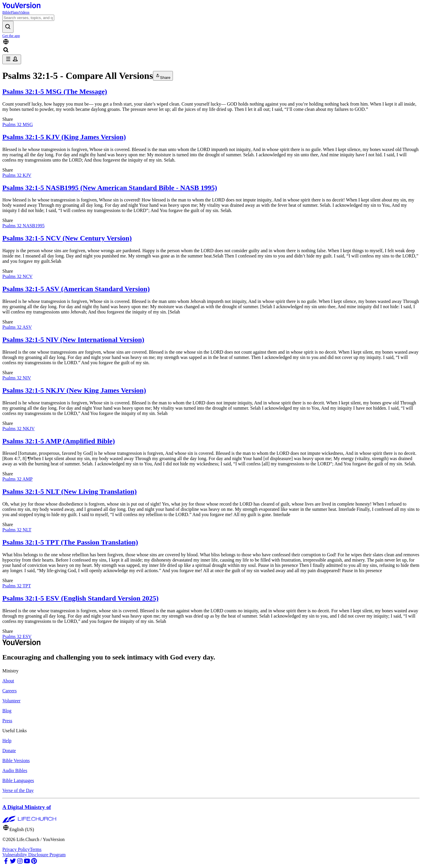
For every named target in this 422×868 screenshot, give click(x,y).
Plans (15, 12)
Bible (6, 12)
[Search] (28, 18)
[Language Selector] (211, 42)
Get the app (11, 36)
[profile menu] (12, 59)
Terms (36, 849)
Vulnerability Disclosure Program (34, 855)
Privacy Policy (16, 849)
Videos (24, 12)
